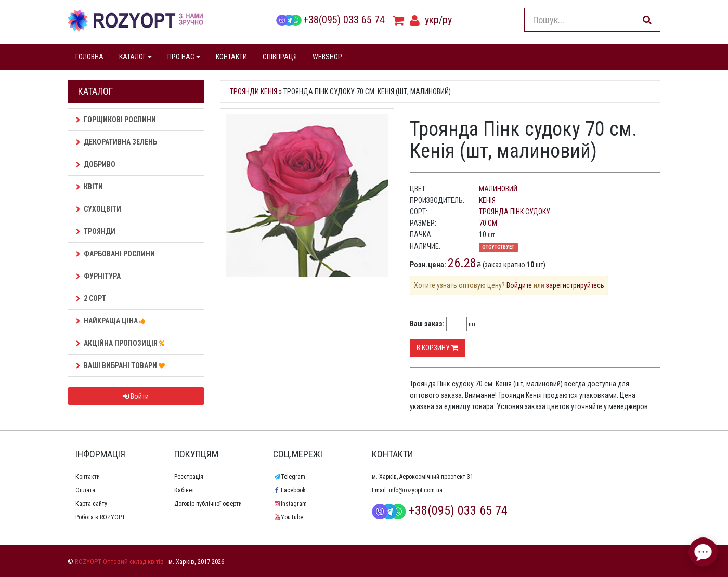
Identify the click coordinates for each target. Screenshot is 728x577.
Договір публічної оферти (208, 504)
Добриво (96, 164)
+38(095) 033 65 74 (330, 20)
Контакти (88, 477)
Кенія (487, 200)
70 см (488, 223)
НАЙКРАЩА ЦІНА (112, 321)
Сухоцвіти (99, 209)
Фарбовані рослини (115, 254)
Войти (136, 396)
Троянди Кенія (253, 91)
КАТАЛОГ (135, 57)
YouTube (288, 517)
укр (432, 20)
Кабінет (184, 490)
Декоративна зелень (116, 142)
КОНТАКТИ (231, 57)
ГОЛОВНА (89, 57)
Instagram (290, 504)
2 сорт (91, 298)
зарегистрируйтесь (575, 285)
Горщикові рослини (116, 120)
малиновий (498, 189)
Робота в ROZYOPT (100, 517)
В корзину (437, 348)
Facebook (289, 490)
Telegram (289, 477)
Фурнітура (98, 276)
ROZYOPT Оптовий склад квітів (119, 562)
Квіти (89, 187)
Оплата (85, 490)
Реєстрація (189, 477)
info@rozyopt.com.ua (416, 490)
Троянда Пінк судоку (515, 212)
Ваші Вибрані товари (122, 365)
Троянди (96, 231)
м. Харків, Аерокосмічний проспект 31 (422, 477)
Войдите (519, 285)
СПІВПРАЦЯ (280, 57)
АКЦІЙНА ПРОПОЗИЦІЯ (122, 343)
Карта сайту (91, 504)
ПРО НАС (184, 57)
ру (447, 20)
